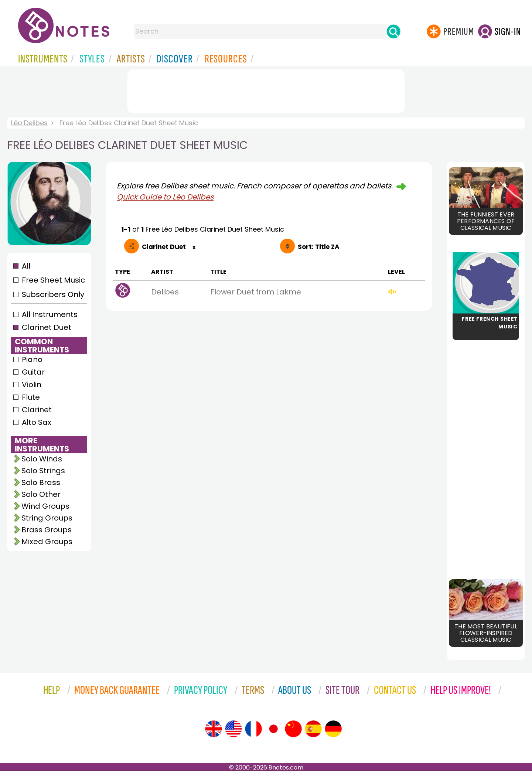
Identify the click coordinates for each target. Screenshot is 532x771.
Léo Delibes (29, 123)
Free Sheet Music (53, 280)
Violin (32, 385)
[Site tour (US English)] (233, 729)
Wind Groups (45, 506)
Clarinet (37, 410)
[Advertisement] (266, 90)
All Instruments (50, 314)
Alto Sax (37, 422)
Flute (31, 397)
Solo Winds (42, 459)
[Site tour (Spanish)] (313, 729)
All (26, 266)
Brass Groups (47, 530)
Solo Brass (41, 482)
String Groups (47, 518)
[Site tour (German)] (333, 729)
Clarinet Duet (47, 327)
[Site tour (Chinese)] (293, 729)
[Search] (393, 31)
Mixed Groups (47, 542)
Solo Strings (43, 471)
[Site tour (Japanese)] (273, 729)
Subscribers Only (53, 294)
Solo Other (41, 494)
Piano (32, 359)
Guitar (33, 372)
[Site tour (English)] (214, 729)
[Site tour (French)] (253, 729)
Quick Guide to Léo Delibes (165, 197)
